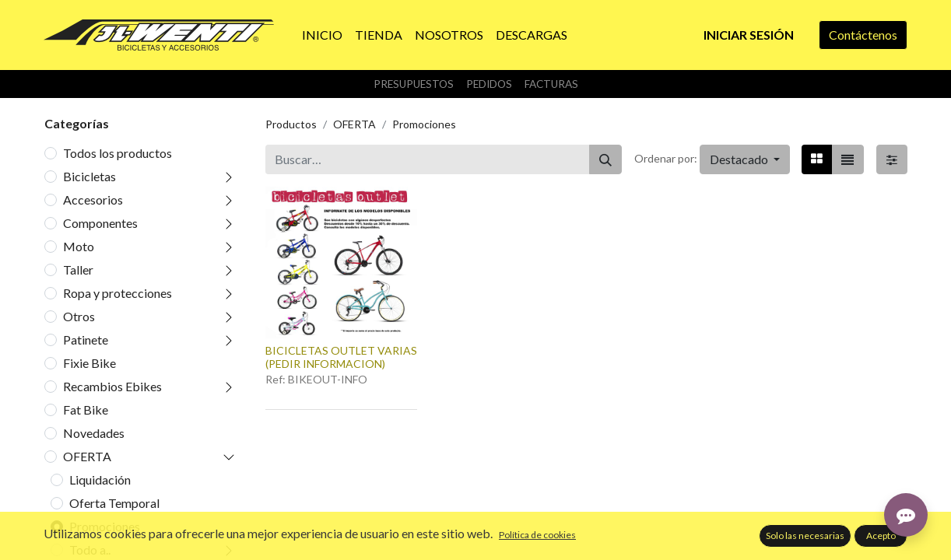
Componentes (100, 223)
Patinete (86, 339)
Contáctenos (863, 35)
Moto (79, 246)
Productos (291, 124)
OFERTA (87, 456)
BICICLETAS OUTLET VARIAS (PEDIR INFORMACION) (341, 357)
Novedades (94, 433)
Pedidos (489, 84)
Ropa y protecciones (118, 293)
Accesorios (93, 199)
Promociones (105, 526)
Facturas (551, 84)
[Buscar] (605, 159)
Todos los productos (118, 153)
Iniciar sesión (749, 35)
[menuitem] (322, 35)
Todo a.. (90, 549)
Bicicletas (89, 176)
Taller (78, 269)
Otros (79, 316)
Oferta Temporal (114, 503)
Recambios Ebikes (112, 386)
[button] (745, 159)
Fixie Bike (89, 363)
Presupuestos (414, 84)
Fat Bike (86, 409)
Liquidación (100, 479)
